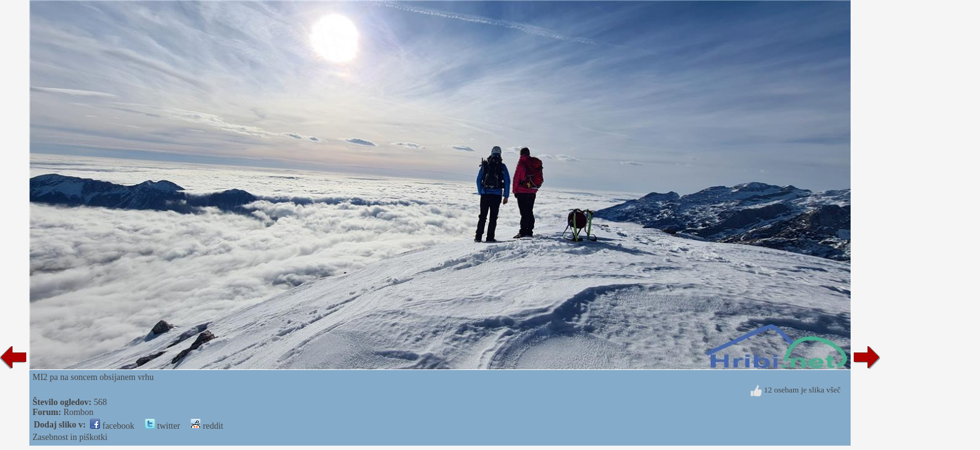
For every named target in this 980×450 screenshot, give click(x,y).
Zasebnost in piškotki (70, 437)
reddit (207, 426)
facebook (112, 426)
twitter (162, 426)
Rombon (78, 412)
